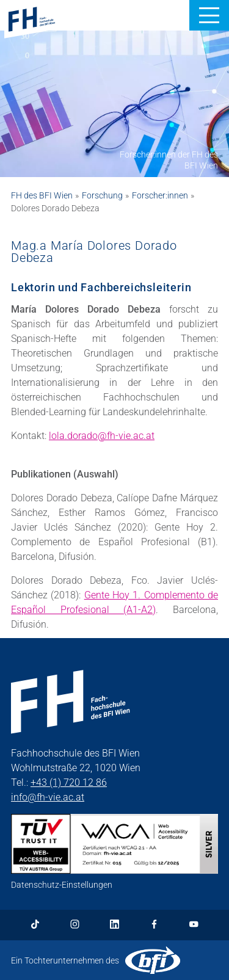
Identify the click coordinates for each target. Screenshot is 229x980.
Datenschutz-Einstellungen (62, 885)
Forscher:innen (160, 195)
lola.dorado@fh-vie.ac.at (102, 436)
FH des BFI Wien (42, 195)
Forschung (102, 195)
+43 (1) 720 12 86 (69, 782)
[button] (209, 15)
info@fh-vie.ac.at (48, 797)
